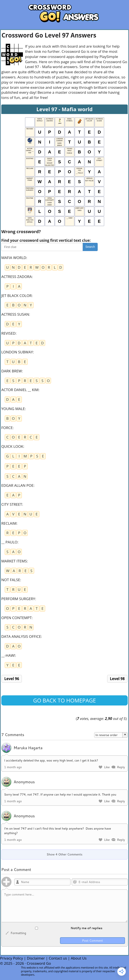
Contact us (58, 958)
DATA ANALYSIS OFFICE (21, 636)
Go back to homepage (64, 700)
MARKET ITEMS (14, 561)
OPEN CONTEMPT (17, 618)
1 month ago (13, 767)
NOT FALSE (11, 580)
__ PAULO (9, 542)
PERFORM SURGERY (18, 599)
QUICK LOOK (12, 446)
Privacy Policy (11, 958)
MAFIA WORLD (14, 258)
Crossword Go (39, 963)
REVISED (8, 333)
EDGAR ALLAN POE (17, 485)
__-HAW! (8, 655)
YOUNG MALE (13, 409)
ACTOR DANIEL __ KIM (20, 390)
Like (107, 767)
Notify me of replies (53, 928)
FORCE (7, 428)
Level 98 (117, 679)
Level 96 (12, 679)
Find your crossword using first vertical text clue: (46, 240)
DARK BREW (12, 371)
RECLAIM (9, 523)
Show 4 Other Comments (64, 854)
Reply (121, 767)
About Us (79, 958)
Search (90, 247)
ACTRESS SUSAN (15, 314)
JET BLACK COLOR (16, 296)
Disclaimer (36, 958)
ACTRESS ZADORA (17, 277)
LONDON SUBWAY (17, 352)
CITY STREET (12, 504)
